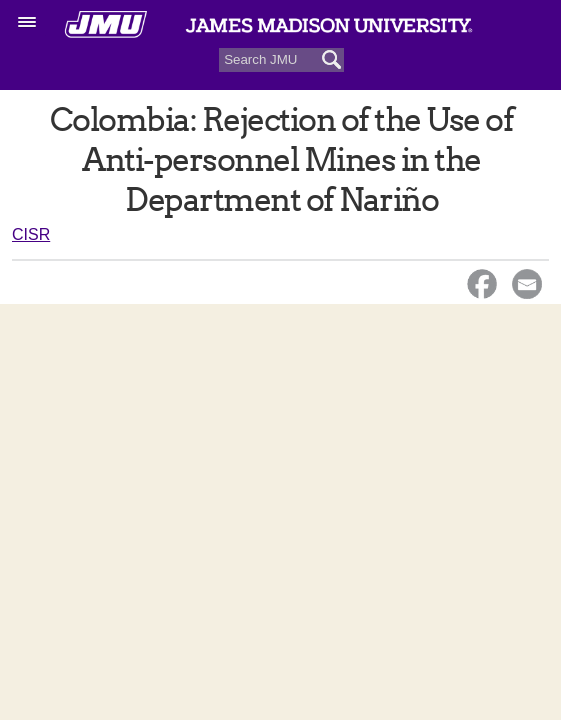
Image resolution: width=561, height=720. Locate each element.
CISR (31, 234)
